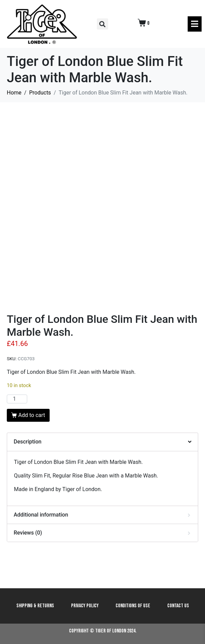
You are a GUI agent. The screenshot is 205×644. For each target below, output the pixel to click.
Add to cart (32, 415)
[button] (102, 24)
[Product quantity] (17, 399)
